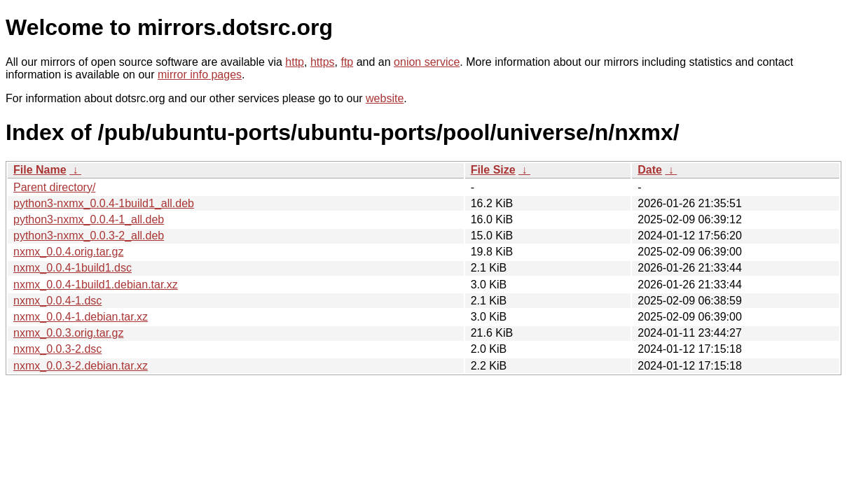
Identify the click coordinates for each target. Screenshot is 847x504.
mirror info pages (200, 75)
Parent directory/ (54, 187)
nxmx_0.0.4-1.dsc (57, 301)
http (295, 62)
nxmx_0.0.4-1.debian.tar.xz (81, 317)
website (385, 98)
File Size (493, 170)
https (323, 62)
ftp (347, 62)
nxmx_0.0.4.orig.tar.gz (68, 252)
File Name (40, 170)
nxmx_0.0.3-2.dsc (57, 349)
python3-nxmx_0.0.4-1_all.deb (89, 219)
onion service (427, 62)
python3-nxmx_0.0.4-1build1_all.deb (104, 203)
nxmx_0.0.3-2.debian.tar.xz (81, 366)
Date (650, 170)
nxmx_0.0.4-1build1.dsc (73, 268)
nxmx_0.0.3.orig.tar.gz (68, 333)
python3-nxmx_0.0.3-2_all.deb (89, 236)
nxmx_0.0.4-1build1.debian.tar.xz (96, 285)
